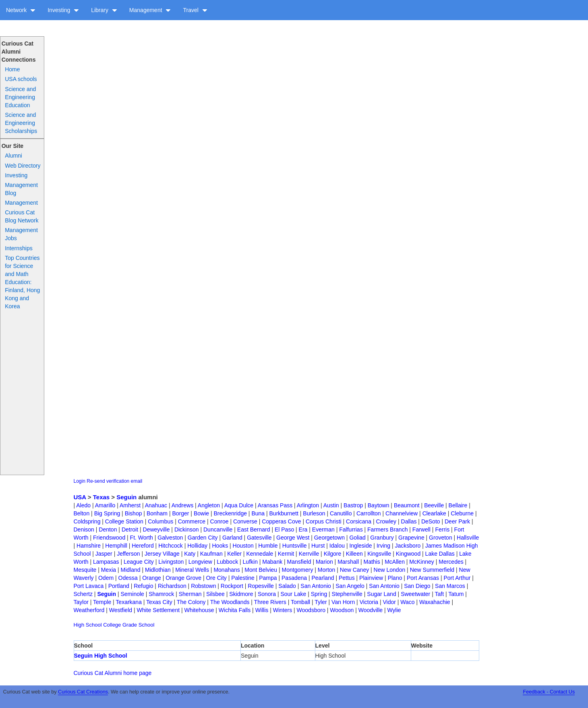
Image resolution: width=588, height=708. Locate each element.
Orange (152, 578)
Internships (19, 248)
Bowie (201, 513)
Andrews (182, 505)
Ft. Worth (142, 538)
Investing (63, 10)
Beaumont (407, 505)
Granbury (382, 538)
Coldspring (87, 521)
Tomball (300, 602)
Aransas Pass (275, 505)
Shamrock (161, 594)
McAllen (395, 562)
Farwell (421, 529)
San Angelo (350, 586)
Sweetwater (415, 594)
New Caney (354, 570)
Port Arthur (457, 578)
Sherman (190, 594)
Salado (287, 586)
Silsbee (215, 594)
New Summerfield (432, 570)
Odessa (128, 578)
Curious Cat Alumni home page (113, 673)
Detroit (130, 529)
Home (12, 69)
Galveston (170, 538)
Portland (119, 586)
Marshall (348, 562)
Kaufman (211, 554)
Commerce (192, 521)
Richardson (172, 586)
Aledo (83, 505)
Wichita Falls (235, 610)
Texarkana (129, 602)
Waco (407, 602)
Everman (323, 529)
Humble (268, 546)
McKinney (421, 562)
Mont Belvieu (261, 570)
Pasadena (294, 578)
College (112, 625)
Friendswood (109, 538)
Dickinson (187, 529)
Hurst (318, 546)
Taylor (81, 602)
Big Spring (107, 513)
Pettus (347, 578)
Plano (395, 578)
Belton (82, 513)
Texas (101, 497)
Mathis (372, 562)
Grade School (139, 625)
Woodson (342, 610)
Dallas (409, 521)
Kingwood (408, 554)
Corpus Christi (324, 521)
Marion (324, 562)
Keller (234, 554)
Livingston (171, 562)
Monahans (227, 570)
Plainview (371, 578)
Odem (106, 578)
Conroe (219, 521)
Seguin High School (101, 656)
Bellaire (458, 505)
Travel (195, 10)
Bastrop (353, 505)
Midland (131, 570)
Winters (283, 610)
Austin (331, 505)
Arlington (308, 505)
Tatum (456, 594)
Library (104, 10)
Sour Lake (293, 594)
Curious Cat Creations (83, 692)
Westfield (121, 610)
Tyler (321, 602)
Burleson (314, 513)
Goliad (357, 538)
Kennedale (260, 554)
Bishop (134, 513)
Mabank (272, 562)
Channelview (402, 513)
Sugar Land (381, 594)
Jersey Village (162, 554)
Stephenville (347, 594)
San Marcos (450, 586)
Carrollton (369, 513)
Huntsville (295, 546)
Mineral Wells (192, 570)
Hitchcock (171, 546)
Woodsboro (311, 610)
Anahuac (156, 505)
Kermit (286, 554)
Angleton (209, 505)
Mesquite (85, 570)
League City (139, 562)
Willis (262, 610)
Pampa (268, 578)
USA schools (21, 79)
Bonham (157, 513)
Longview (200, 562)
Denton (108, 529)
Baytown (379, 505)
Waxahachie (435, 602)
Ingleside (360, 546)
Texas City (159, 602)
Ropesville (261, 586)
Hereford (143, 546)
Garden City (203, 538)
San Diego (417, 586)
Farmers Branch (387, 529)
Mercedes (451, 562)
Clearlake (434, 513)
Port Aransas (423, 578)
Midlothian (158, 570)
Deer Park (457, 521)
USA (80, 497)
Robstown (203, 586)
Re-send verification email (114, 481)
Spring (319, 594)
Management (150, 10)
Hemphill (116, 546)
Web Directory (23, 166)
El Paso (284, 529)
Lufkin (250, 562)
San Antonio (316, 586)
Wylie (394, 610)
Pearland (323, 578)
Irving (383, 546)
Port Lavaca (89, 586)
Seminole (132, 594)
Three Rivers (270, 602)
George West (293, 538)
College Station (124, 521)
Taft (439, 594)
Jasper (104, 554)
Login (80, 481)
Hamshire (89, 546)
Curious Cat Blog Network (22, 216)
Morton (327, 570)
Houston (243, 546)
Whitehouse (199, 610)
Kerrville (309, 554)
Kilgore (333, 554)
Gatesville (259, 538)
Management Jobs (21, 234)
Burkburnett (284, 513)
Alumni (13, 156)
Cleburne (462, 513)
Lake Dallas (440, 554)
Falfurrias (351, 529)
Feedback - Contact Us (549, 692)
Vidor (389, 602)
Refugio (143, 586)
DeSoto (431, 521)
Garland (232, 538)
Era (303, 529)
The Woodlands (230, 602)
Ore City (216, 578)
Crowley (386, 521)
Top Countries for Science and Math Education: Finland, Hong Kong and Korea (22, 282)
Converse (245, 521)
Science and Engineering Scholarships (21, 123)
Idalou (337, 546)
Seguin (126, 497)
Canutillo (341, 513)
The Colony (191, 602)
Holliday (197, 546)
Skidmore (241, 594)
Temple (102, 602)
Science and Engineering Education (20, 97)
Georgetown (329, 538)
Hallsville (468, 538)
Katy (190, 554)
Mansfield (299, 562)
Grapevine (411, 538)
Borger (180, 513)
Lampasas (106, 562)
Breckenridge (230, 513)
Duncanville (218, 529)
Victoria (369, 602)
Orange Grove (183, 578)
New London (390, 570)
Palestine (243, 578)
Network (21, 10)
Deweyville (156, 529)
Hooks (220, 546)
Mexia (109, 570)
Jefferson (128, 554)
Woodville (371, 610)
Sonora (267, 594)
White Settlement (158, 610)
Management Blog (21, 189)
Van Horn (343, 602)
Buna (258, 513)
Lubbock (227, 562)
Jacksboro (408, 546)
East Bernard (254, 529)
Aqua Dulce (239, 505)
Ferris (442, 529)
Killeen (354, 554)
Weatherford (89, 610)
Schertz (83, 594)
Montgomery (298, 570)
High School (88, 625)
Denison (84, 529)
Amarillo (105, 505)
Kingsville (379, 554)
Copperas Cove (281, 521)
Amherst (130, 505)
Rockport (232, 586)
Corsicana (359, 521)
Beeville (434, 505)
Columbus (160, 521)
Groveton (441, 538)
